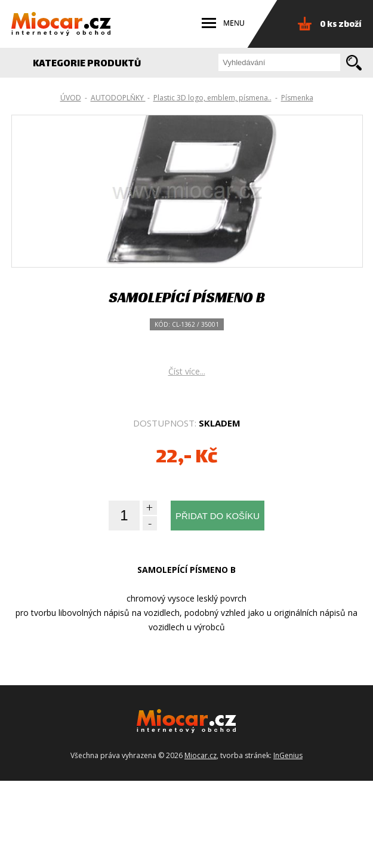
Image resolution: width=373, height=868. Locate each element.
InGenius (288, 843)
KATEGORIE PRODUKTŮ (93, 64)
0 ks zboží (341, 25)
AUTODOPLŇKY (118, 98)
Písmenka (297, 98)
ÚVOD (71, 98)
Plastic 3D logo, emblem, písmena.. (212, 98)
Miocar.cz (201, 843)
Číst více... (187, 458)
